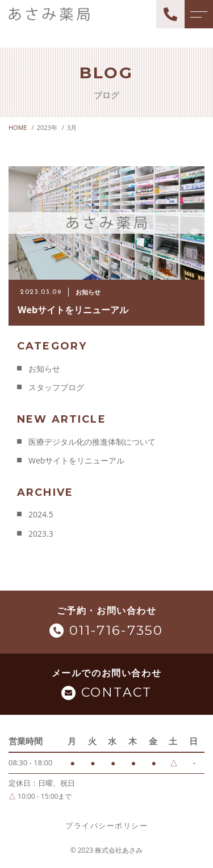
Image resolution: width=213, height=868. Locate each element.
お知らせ (44, 368)
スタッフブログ (56, 387)
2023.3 (41, 534)
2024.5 (41, 514)
